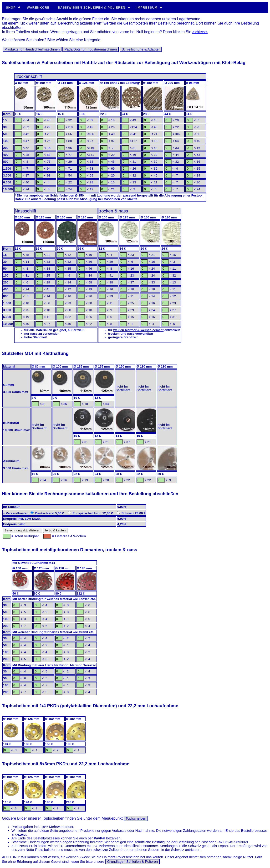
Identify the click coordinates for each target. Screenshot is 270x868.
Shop (11, 8)
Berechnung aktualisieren (22, 530)
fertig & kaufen (55, 530)
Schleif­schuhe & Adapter (141, 49)
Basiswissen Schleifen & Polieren (92, 8)
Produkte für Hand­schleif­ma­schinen (32, 49)
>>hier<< (200, 32)
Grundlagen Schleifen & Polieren (132, 862)
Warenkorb (38, 8)
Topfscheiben (136, 818)
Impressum (147, 8)
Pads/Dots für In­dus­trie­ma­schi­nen (91, 49)
